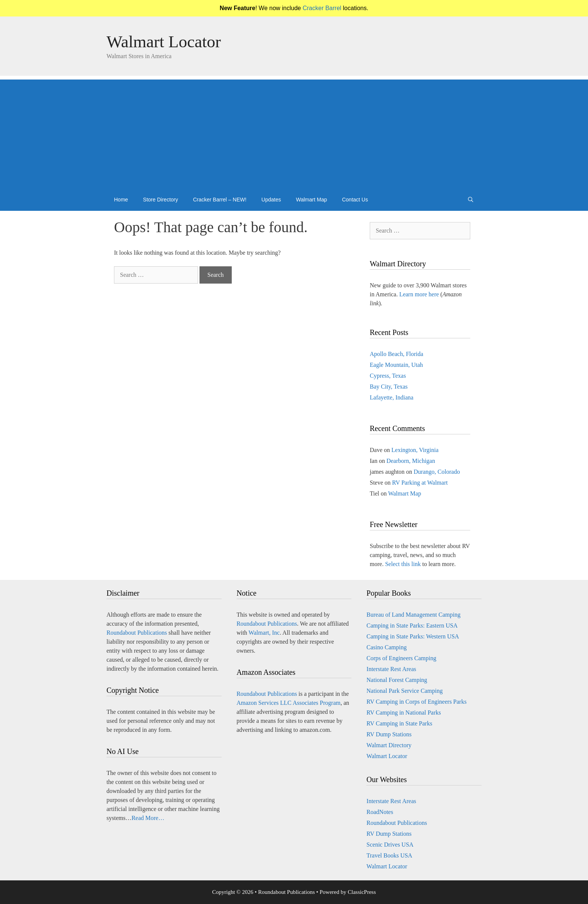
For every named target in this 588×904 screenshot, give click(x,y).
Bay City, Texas (389, 387)
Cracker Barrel (322, 8)
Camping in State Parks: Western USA (413, 636)
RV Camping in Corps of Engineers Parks (416, 702)
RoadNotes (380, 812)
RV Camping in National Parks (403, 713)
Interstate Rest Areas (391, 669)
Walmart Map (311, 200)
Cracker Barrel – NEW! (220, 200)
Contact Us (355, 200)
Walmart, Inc (264, 633)
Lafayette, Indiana (391, 397)
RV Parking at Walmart (420, 483)
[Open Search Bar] (471, 200)
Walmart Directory (389, 745)
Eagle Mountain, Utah (396, 365)
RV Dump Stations (389, 734)
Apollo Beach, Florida (397, 354)
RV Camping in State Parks (399, 723)
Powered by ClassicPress (348, 892)
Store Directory (160, 200)
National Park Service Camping (404, 691)
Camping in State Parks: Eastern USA (412, 625)
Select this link (403, 564)
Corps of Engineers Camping (401, 658)
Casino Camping (386, 647)
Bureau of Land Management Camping (413, 615)
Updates (271, 200)
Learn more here (419, 294)
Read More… (148, 818)
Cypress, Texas (388, 376)
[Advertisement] (294, 132)
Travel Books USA (389, 855)
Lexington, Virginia (415, 450)
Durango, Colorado (437, 472)
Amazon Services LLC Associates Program (289, 703)
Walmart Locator (164, 42)
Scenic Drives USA (390, 845)
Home (121, 200)
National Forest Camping (397, 680)
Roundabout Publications (137, 633)
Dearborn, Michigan (411, 461)
